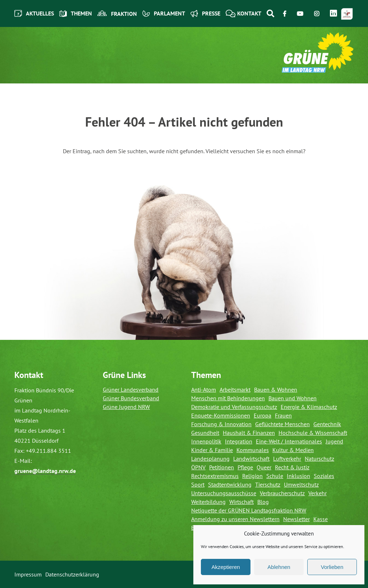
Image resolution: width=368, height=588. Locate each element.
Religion (252, 476)
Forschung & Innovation (221, 424)
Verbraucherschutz (282, 493)
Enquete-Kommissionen (221, 415)
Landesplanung (210, 459)
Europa (263, 415)
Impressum (28, 574)
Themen (76, 13)
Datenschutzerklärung (72, 574)
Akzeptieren (226, 567)
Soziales (324, 476)
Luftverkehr (287, 459)
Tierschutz (268, 484)
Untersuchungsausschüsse (224, 493)
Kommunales (253, 450)
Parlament (164, 13)
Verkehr (318, 493)
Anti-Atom (204, 389)
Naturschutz (319, 459)
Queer (264, 467)
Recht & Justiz (292, 467)
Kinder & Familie (212, 450)
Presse (205, 13)
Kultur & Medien (293, 450)
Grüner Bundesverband (131, 398)
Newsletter (296, 519)
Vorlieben (332, 567)
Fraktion (117, 14)
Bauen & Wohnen (276, 389)
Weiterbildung (208, 502)
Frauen (283, 415)
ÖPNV (198, 467)
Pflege (245, 467)
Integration (239, 441)
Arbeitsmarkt (235, 389)
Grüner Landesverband (131, 389)
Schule (275, 476)
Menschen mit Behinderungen (228, 398)
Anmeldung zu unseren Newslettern (235, 519)
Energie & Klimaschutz (309, 407)
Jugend (334, 441)
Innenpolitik (206, 441)
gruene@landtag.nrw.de (45, 471)
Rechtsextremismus (215, 476)
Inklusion (298, 476)
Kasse (321, 519)
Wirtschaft (241, 502)
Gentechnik (327, 424)
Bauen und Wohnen (293, 398)
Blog (263, 502)
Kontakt (243, 13)
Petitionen (222, 467)
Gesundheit (205, 433)
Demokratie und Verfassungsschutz (234, 407)
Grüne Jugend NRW (126, 407)
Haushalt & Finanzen (249, 433)
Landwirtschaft (251, 459)
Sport (198, 484)
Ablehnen (279, 567)
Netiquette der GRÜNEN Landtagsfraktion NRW (249, 510)
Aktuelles (34, 13)
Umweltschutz (301, 484)
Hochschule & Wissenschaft (313, 433)
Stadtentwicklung (230, 484)
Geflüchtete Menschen (282, 424)
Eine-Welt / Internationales (289, 441)
